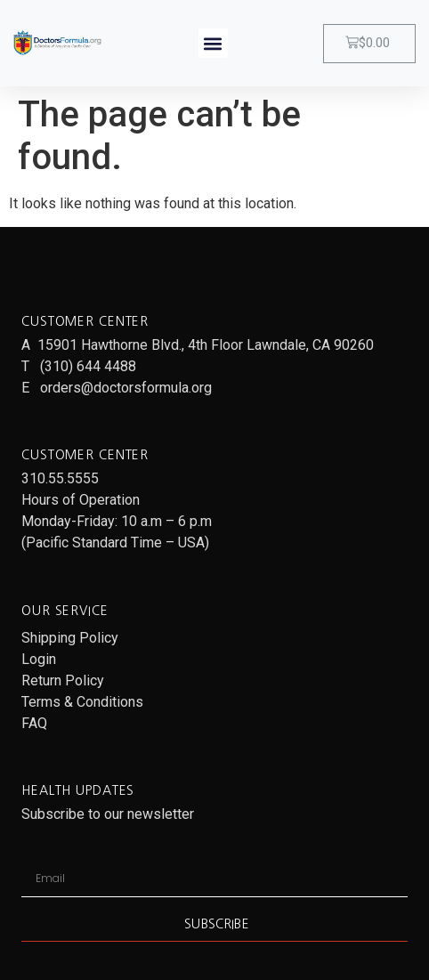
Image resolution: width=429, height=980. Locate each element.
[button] (213, 43)
